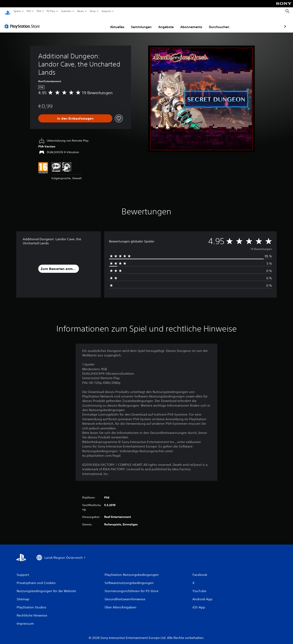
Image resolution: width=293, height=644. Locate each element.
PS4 (39, 11)
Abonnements (168, 23)
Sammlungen (118, 23)
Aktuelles (94, 23)
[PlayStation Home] (8, 11)
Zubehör (66, 11)
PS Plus (51, 11)
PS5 (29, 11)
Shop (93, 11)
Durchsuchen (196, 23)
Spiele (17, 11)
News (81, 11)
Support (106, 11)
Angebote (142, 23)
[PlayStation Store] (23, 22)
